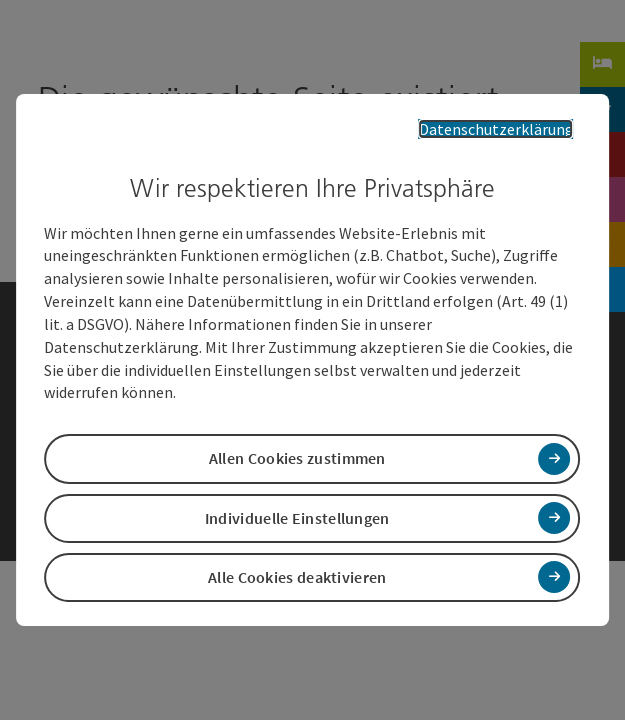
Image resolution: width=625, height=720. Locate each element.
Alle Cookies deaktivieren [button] (297, 576)
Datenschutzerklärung (511, 129)
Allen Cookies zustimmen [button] (297, 457)
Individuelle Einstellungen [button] (297, 516)
